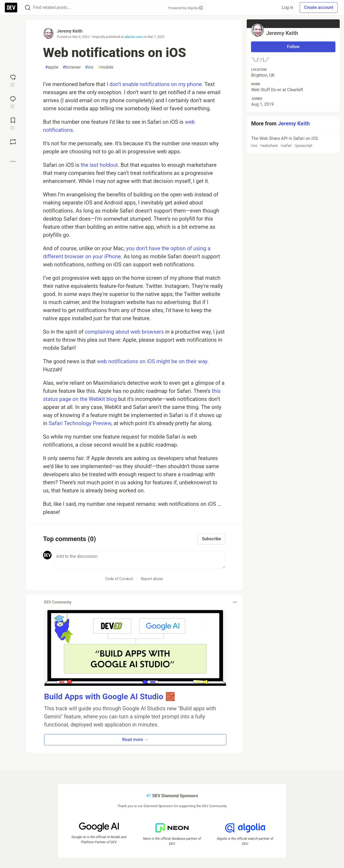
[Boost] (13, 142)
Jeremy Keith (70, 31)
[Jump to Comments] (13, 102)
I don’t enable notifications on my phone (154, 84)
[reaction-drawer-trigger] (13, 80)
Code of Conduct (119, 579)
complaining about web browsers (124, 332)
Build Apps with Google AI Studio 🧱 (110, 696)
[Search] (28, 8)
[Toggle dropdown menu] (235, 602)
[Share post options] (13, 161)
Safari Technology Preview (80, 423)
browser (72, 67)
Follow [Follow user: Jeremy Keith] (293, 47)
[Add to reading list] (13, 123)
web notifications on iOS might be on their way (152, 361)
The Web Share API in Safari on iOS (293, 142)
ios (89, 67)
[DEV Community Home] (11, 8)
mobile (105, 67)
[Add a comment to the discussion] (139, 560)
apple (52, 67)
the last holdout (99, 165)
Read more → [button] (135, 740)
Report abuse (152, 579)
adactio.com (133, 37)
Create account (319, 7)
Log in (287, 7)
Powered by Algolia (185, 8)
